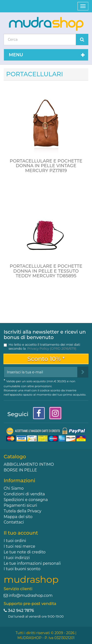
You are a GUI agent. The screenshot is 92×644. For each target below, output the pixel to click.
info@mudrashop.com (31, 595)
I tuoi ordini (15, 541)
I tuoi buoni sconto (22, 569)
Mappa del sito (18, 517)
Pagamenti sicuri (20, 505)
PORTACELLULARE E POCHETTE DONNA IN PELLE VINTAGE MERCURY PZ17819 (46, 166)
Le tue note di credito (25, 552)
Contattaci (14, 522)
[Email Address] (41, 372)
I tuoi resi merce (19, 546)
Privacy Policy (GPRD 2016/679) (52, 348)
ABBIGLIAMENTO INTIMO (29, 464)
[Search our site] (40, 40)
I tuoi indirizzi (17, 558)
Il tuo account (21, 533)
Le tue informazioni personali (32, 563)
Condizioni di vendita (24, 494)
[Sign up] (83, 372)
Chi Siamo (14, 488)
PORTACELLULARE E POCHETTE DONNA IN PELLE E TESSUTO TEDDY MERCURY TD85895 (46, 271)
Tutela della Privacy (22, 511)
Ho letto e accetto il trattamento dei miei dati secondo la (44, 346)
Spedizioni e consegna (26, 500)
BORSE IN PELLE (20, 470)
